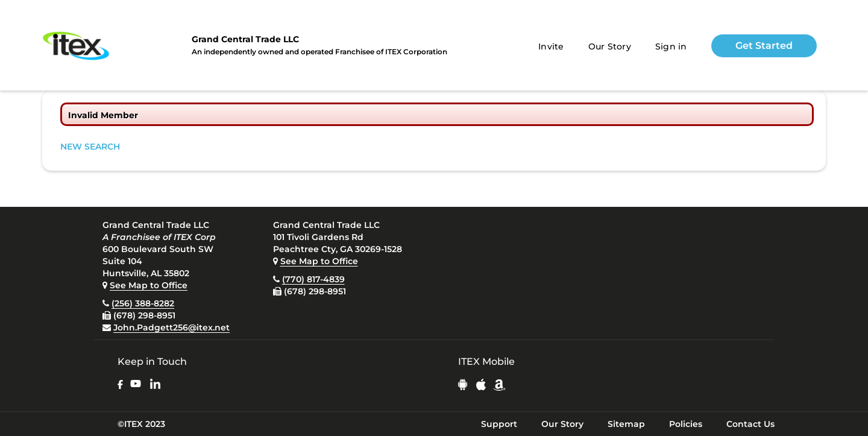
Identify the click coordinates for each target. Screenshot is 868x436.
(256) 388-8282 (143, 303)
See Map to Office (149, 285)
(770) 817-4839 (313, 279)
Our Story (610, 46)
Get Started (764, 46)
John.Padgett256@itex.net (171, 327)
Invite (551, 46)
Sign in (671, 46)
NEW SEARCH (90, 147)
